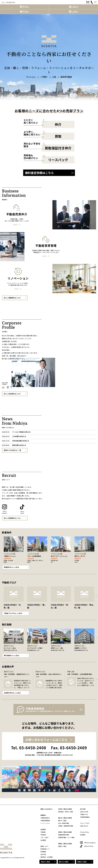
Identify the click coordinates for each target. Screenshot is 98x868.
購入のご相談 (64, 862)
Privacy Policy (84, 832)
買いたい (74, 7)
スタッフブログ (85, 823)
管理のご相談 (82, 862)
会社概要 (43, 840)
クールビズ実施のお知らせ (21, 432)
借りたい (24, 12)
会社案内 (43, 829)
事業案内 (43, 815)
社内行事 (43, 854)
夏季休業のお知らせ (19, 445)
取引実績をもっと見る (11, 655)
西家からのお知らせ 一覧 (12, 450)
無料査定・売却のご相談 (66, 812)
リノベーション (45, 823)
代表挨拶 (43, 835)
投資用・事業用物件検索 (66, 826)
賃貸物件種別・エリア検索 (66, 837)
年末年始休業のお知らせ (21, 441)
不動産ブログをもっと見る (13, 613)
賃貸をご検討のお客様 (65, 832)
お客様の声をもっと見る (12, 693)
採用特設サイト (45, 849)
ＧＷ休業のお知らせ (19, 436)
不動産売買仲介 (45, 818)
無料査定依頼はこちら (39, 173)
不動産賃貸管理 (45, 821)
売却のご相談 (45, 862)
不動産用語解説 (85, 817)
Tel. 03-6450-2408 (29, 748)
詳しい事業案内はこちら (12, 298)
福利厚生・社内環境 (47, 857)
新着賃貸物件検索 (64, 835)
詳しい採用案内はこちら (12, 518)
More (15, 225)
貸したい (74, 12)
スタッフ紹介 (45, 837)
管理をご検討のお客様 (65, 844)
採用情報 (43, 852)
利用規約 (83, 835)
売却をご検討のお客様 (65, 809)
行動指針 (43, 832)
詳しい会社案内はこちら (12, 394)
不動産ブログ (84, 814)
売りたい (24, 7)
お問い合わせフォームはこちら (46, 740)
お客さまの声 (84, 812)
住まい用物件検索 (64, 823)
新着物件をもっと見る (11, 567)
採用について (45, 846)
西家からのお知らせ (47, 809)
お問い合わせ (84, 826)
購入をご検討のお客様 (65, 818)
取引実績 (83, 809)
